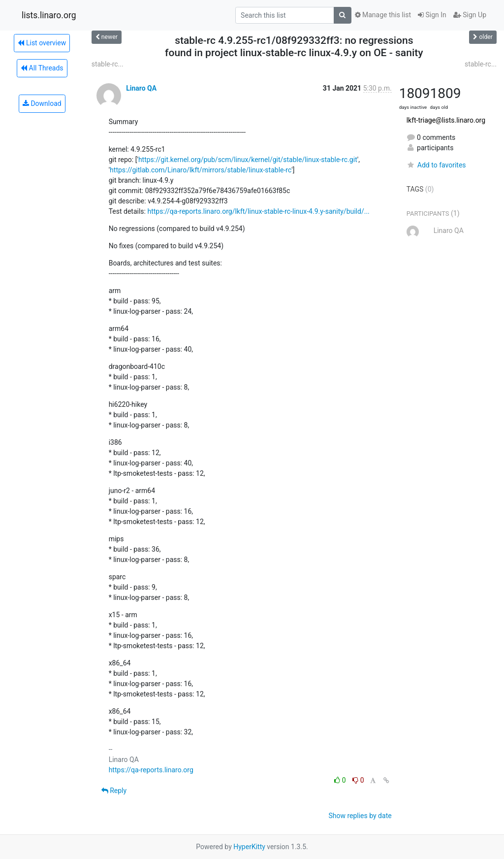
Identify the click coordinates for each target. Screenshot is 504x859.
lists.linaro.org (49, 15)
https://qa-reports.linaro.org (151, 770)
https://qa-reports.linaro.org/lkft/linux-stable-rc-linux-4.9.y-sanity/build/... (258, 211)
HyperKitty (249, 847)
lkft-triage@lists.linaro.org (446, 120)
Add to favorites (436, 165)
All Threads (42, 68)
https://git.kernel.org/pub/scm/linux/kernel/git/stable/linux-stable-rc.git (248, 160)
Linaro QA (141, 88)
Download (42, 103)
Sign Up (470, 15)
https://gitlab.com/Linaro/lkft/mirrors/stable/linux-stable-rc (201, 170)
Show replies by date (360, 816)
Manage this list (383, 15)
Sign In (432, 15)
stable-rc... (108, 64)
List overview (42, 43)
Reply (114, 791)
